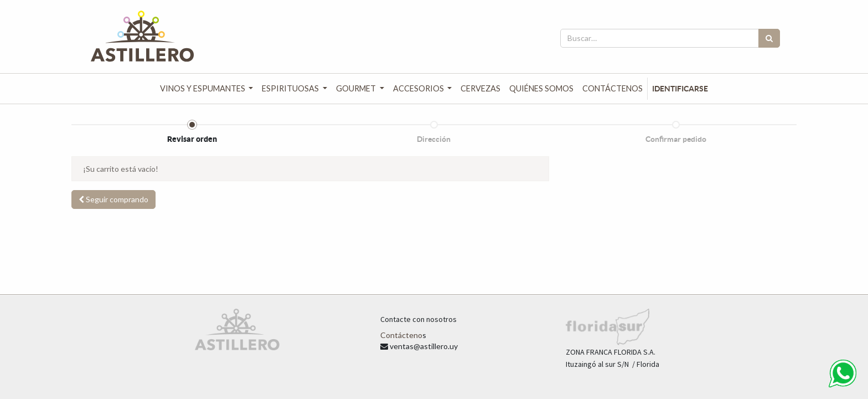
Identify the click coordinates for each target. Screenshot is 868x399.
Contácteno (401, 335)
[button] (113, 199)
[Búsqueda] (769, 38)
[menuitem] (480, 89)
